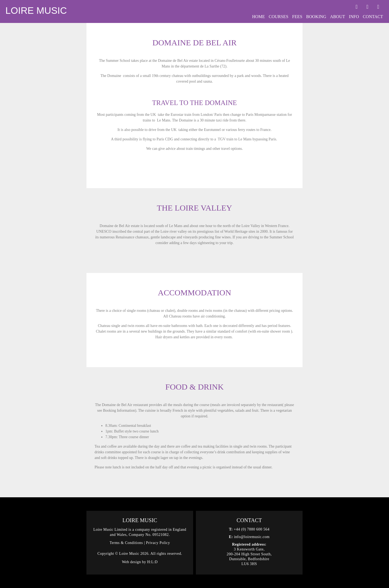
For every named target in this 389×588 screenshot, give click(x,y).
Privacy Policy (158, 543)
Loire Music (36, 10)
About (338, 17)
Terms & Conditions (126, 543)
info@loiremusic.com (252, 537)
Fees (297, 17)
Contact (373, 17)
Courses (279, 17)
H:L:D (152, 562)
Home (259, 17)
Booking (316, 17)
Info (354, 17)
